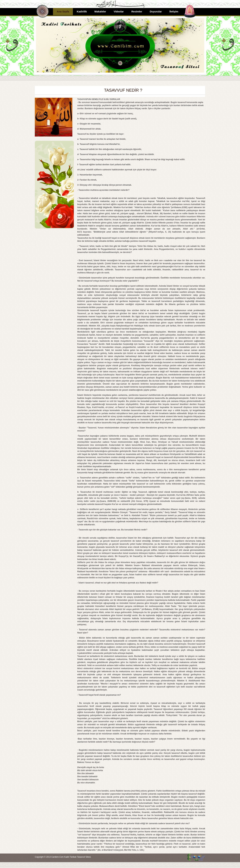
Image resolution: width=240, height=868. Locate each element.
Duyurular (156, 11)
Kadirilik (82, 11)
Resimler (137, 11)
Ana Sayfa (63, 11)
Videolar (119, 11)
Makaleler (100, 11)
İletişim (174, 11)
